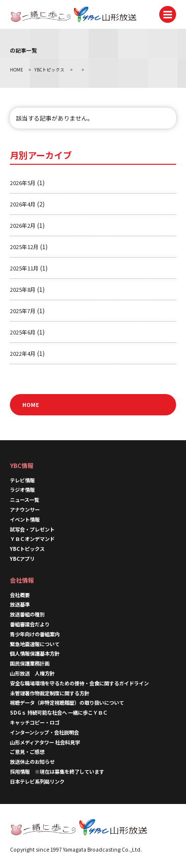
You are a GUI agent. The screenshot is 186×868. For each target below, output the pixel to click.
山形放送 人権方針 (32, 673)
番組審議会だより (30, 624)
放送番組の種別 (27, 614)
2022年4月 (23, 353)
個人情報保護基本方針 (35, 653)
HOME (31, 404)
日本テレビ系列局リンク (37, 781)
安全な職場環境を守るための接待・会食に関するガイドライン (79, 683)
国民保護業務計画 (30, 663)
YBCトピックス (27, 549)
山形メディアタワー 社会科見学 (45, 742)
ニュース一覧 (25, 500)
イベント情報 (25, 519)
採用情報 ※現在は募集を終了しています (57, 771)
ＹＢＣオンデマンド (32, 539)
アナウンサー (25, 509)
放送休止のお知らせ (32, 762)
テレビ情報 (22, 480)
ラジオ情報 (22, 490)
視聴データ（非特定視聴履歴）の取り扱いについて (67, 702)
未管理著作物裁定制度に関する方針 (50, 693)
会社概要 (20, 595)
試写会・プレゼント (32, 529)
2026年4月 (23, 204)
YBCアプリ (22, 559)
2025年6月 (23, 332)
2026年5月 (23, 183)
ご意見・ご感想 (27, 752)
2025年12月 (24, 247)
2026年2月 (23, 225)
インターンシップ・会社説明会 (44, 732)
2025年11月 (24, 268)
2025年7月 (23, 311)
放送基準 (20, 604)
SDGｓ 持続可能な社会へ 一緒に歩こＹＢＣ (59, 712)
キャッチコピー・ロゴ (35, 722)
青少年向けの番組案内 (35, 634)
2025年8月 (23, 289)
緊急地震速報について (35, 644)
